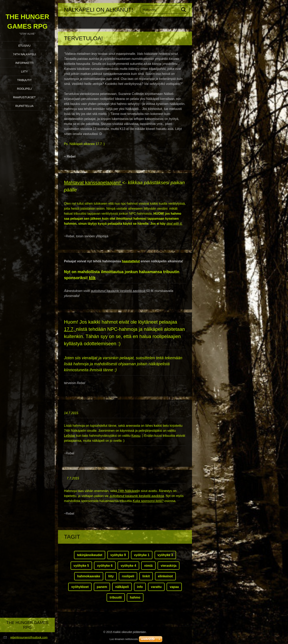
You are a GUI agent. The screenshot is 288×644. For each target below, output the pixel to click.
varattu (156, 587)
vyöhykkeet (80, 587)
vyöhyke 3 (165, 555)
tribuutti (116, 597)
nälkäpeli (122, 587)
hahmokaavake (89, 576)
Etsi (184, 10)
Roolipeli (24, 89)
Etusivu (24, 46)
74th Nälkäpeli (24, 54)
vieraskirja (168, 566)
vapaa (174, 587)
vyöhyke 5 (81, 566)
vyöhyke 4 (128, 566)
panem (102, 587)
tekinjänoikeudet (90, 555)
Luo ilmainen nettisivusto (124, 639)
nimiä (148, 566)
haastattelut (131, 261)
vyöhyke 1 (142, 555)
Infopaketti (24, 63)
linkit (146, 576)
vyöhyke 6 (105, 566)
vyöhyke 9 (118, 555)
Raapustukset (24, 97)
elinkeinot (165, 576)
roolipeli (128, 576)
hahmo (135, 597)
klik (92, 278)
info (140, 587)
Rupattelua (24, 106)
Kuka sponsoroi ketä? (148, 501)
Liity (24, 71)
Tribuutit (24, 80)
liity (111, 576)
